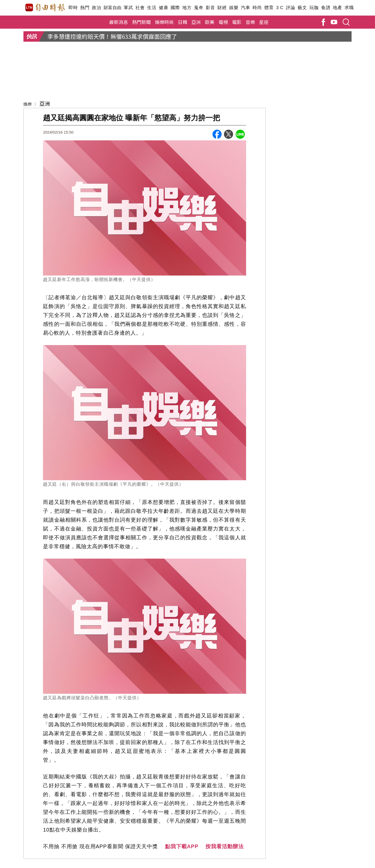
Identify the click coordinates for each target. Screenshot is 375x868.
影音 (210, 8)
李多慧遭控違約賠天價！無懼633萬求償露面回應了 (112, 36)
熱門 (85, 8)
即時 (73, 8)
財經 (222, 8)
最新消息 (118, 22)
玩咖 (314, 8)
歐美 (210, 22)
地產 (337, 8)
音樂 (250, 22)
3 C (280, 8)
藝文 (302, 8)
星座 (264, 22)
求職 (349, 8)
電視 (223, 22)
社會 (140, 8)
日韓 (183, 22)
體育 (269, 8)
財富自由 (112, 8)
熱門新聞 (141, 22)
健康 (163, 8)
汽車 (245, 8)
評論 (290, 8)
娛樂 (234, 8)
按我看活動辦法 (225, 846)
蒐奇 (199, 8)
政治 (96, 8)
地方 (187, 8)
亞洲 (196, 22)
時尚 (257, 8)
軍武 (128, 8)
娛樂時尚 (164, 22)
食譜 (326, 8)
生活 (152, 8)
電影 (237, 22)
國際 (175, 8)
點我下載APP (182, 846)
